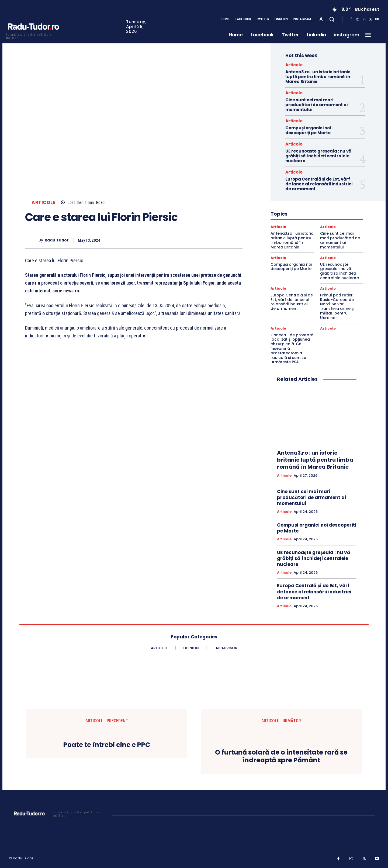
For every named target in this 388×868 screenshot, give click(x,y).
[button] (332, 19)
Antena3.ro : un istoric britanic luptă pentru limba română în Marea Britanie (318, 77)
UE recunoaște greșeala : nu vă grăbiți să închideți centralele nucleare (318, 156)
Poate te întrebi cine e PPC (107, 745)
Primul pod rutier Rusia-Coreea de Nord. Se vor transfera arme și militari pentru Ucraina (337, 306)
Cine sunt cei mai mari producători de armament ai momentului (316, 105)
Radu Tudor (57, 240)
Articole (43, 203)
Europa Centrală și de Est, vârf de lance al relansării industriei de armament (319, 184)
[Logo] (33, 35)
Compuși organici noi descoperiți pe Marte (308, 130)
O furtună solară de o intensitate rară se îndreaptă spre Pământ (281, 756)
